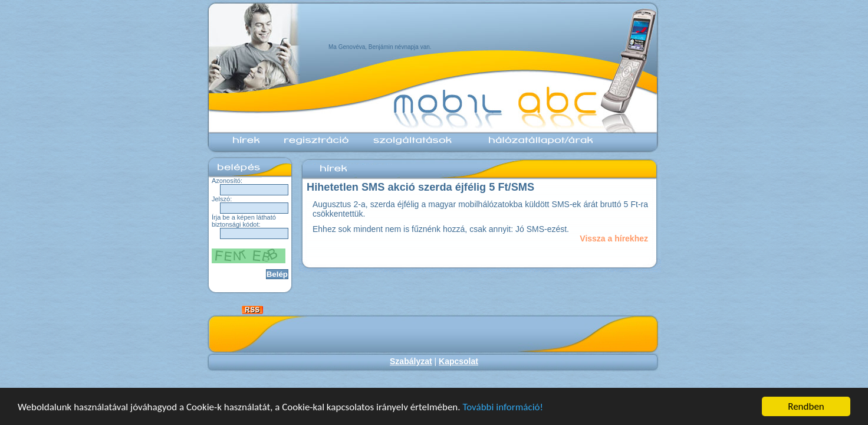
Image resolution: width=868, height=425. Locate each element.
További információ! (503, 407)
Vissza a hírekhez (614, 238)
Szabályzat (411, 361)
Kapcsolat (458, 361)
